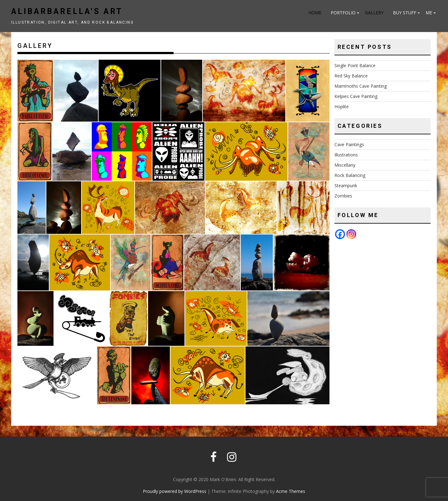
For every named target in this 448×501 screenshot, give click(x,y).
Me (429, 13)
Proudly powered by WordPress (175, 491)
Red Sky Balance (351, 76)
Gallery (374, 13)
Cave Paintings (349, 144)
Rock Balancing (350, 175)
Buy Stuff (405, 13)
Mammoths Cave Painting (361, 86)
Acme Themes (291, 491)
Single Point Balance (355, 65)
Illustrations (346, 155)
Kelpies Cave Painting (356, 96)
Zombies (343, 196)
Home (315, 13)
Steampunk (346, 186)
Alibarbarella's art (67, 11)
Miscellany (345, 165)
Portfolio (343, 13)
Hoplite (342, 107)
